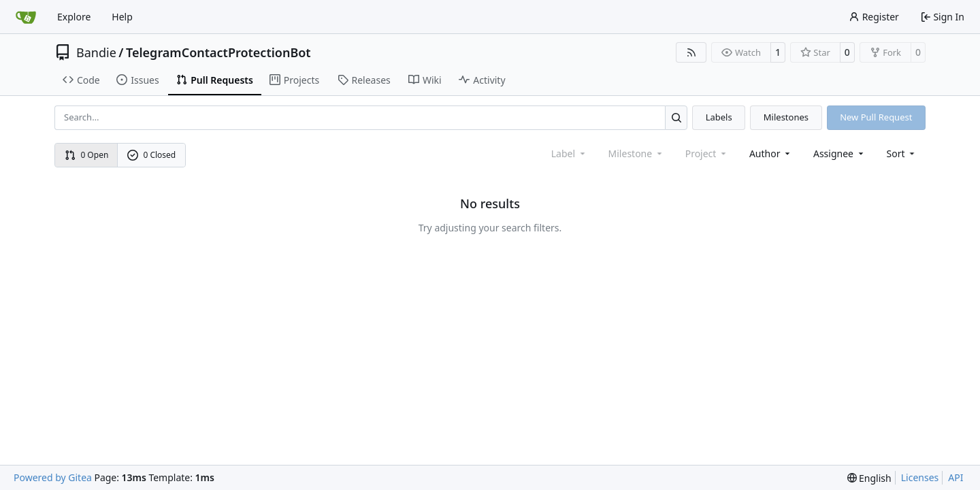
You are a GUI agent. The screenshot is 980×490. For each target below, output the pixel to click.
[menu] (902, 153)
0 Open (87, 155)
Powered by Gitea (53, 477)
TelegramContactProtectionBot (218, 52)
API (955, 477)
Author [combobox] (771, 153)
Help (122, 17)
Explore (74, 17)
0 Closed (152, 155)
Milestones (786, 117)
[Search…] (676, 117)
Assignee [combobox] (839, 153)
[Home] (26, 17)
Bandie (96, 52)
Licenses (920, 477)
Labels (719, 117)
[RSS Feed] (691, 52)
